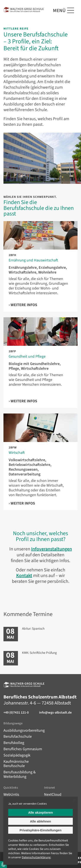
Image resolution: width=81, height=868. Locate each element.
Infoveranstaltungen (52, 549)
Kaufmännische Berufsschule (16, 764)
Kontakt (24, 576)
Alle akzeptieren (40, 812)
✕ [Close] (74, 801)
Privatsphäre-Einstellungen (40, 830)
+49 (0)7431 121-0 (16, 713)
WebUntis (11, 795)
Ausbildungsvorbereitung (24, 730)
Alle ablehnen (41, 821)
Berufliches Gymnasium (23, 749)
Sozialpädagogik (17, 755)
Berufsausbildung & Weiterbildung (20, 774)
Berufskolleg (14, 743)
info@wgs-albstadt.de (55, 713)
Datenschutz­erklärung (36, 857)
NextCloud (53, 795)
